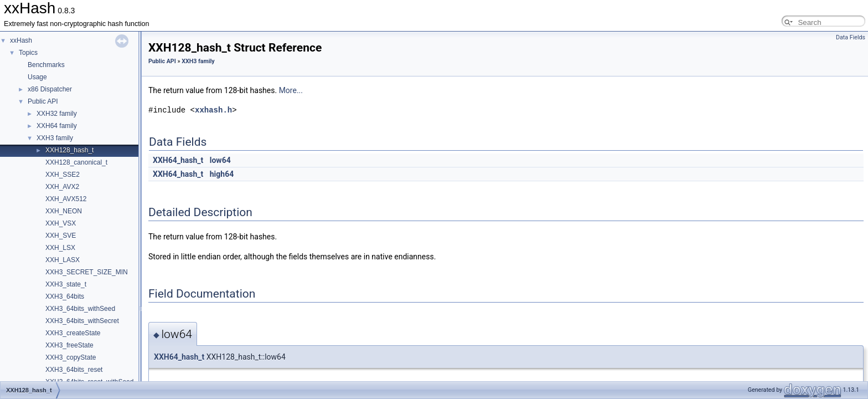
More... (291, 90)
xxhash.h (213, 110)
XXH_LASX (63, 260)
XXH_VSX (61, 223)
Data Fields (851, 37)
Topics (28, 53)
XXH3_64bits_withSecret (82, 321)
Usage (37, 77)
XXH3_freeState (69, 345)
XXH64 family (57, 126)
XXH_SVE (61, 236)
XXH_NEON (64, 211)
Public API (43, 101)
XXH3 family (55, 138)
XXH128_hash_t (69, 150)
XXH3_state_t (66, 284)
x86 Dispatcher (50, 89)
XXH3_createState (73, 333)
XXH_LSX (60, 248)
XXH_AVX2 (62, 187)
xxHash (21, 40)
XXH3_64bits (65, 296)
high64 (222, 174)
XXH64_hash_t (178, 160)
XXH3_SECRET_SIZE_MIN (87, 272)
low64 (220, 160)
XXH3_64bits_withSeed (80, 309)
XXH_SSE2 (63, 175)
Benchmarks (46, 65)
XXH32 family (57, 114)
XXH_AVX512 (66, 199)
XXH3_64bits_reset (74, 370)
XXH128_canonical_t (76, 162)
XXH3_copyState (71, 357)
